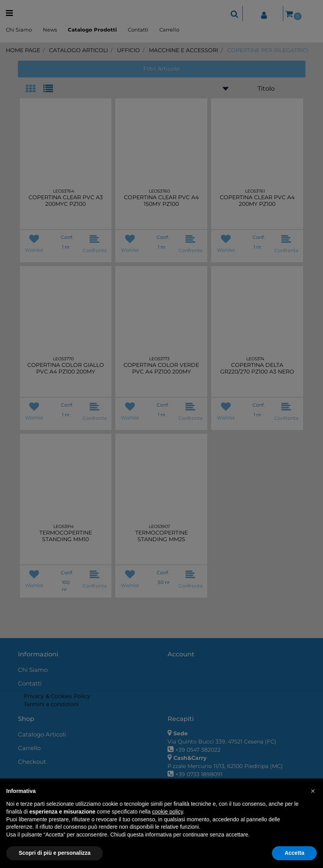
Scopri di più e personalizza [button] (55, 853)
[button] (313, 791)
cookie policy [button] (167, 812)
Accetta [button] (294, 853)
